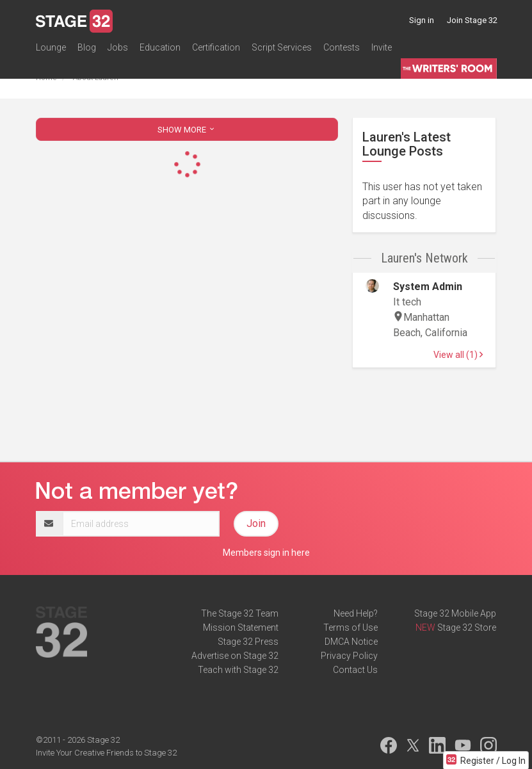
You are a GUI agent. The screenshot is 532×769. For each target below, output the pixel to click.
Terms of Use (351, 627)
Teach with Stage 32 (238, 670)
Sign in (422, 20)
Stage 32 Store (467, 627)
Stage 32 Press (248, 642)
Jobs (118, 47)
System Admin (428, 287)
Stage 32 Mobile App (455, 613)
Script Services (282, 47)
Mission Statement (241, 627)
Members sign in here (266, 553)
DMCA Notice (351, 642)
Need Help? (356, 613)
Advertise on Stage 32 (235, 656)
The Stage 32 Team (240, 613)
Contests (342, 47)
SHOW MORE (187, 130)
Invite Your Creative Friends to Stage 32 (106, 753)
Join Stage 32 (472, 20)
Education (160, 47)
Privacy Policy (349, 656)
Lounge (51, 47)
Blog (87, 47)
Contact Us (355, 670)
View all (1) (458, 355)
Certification (216, 47)
